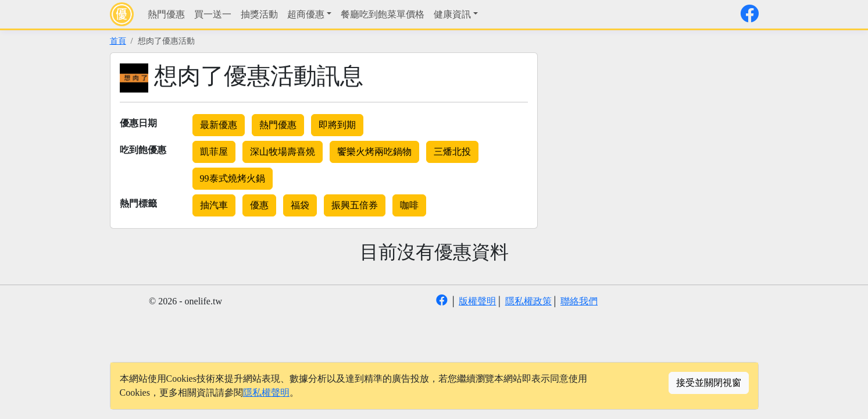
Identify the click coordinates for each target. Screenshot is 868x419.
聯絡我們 (579, 301)
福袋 (300, 205)
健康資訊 (452, 14)
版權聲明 (477, 301)
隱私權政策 (528, 301)
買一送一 (213, 14)
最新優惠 (219, 125)
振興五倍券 (355, 205)
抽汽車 (214, 205)
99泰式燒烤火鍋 (233, 178)
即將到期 (337, 125)
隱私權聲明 (266, 393)
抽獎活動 (259, 14)
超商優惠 (306, 14)
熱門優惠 (166, 14)
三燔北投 (452, 152)
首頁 (118, 41)
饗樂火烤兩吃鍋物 (374, 152)
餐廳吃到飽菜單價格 (383, 14)
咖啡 (409, 205)
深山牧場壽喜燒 (283, 152)
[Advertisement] (649, 134)
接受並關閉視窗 (709, 383)
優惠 (259, 205)
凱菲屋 (214, 152)
